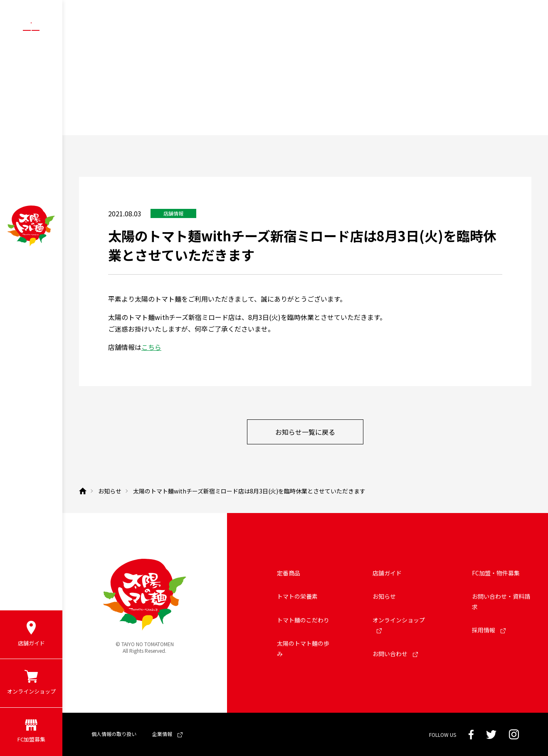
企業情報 (167, 734)
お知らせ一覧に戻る (305, 432)
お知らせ (384, 596)
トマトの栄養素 (297, 596)
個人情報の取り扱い (114, 734)
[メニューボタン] (31, 30)
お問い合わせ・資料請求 (501, 601)
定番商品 (289, 573)
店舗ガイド (387, 573)
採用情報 (489, 630)
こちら (151, 347)
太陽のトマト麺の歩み (303, 648)
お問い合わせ (395, 654)
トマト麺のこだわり (303, 620)
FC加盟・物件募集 (496, 573)
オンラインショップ (399, 625)
